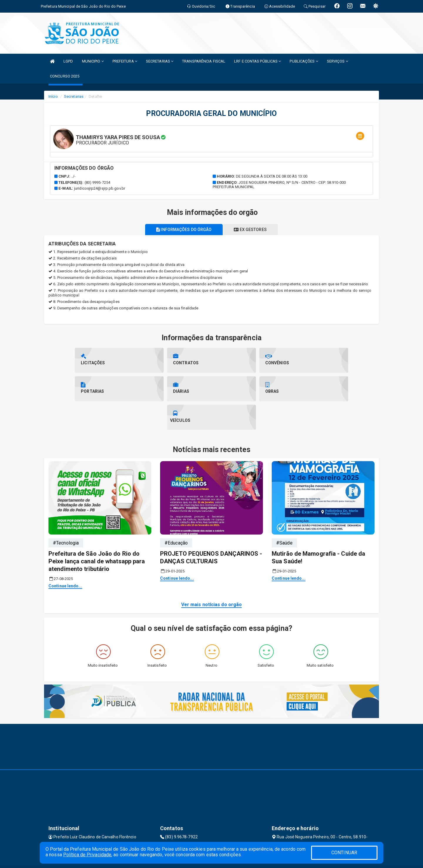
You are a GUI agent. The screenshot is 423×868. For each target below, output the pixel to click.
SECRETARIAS (160, 61)
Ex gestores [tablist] (251, 230)
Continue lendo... (65, 557)
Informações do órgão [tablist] (183, 230)
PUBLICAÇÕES (304, 61)
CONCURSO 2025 (65, 76)
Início (53, 96)
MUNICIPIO (93, 61)
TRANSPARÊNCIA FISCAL (204, 61)
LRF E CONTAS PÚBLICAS (257, 61)
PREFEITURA (125, 61)
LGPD (68, 61)
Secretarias (74, 96)
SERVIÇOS (338, 61)
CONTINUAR (344, 853)
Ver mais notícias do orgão (212, 576)
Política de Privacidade (87, 855)
